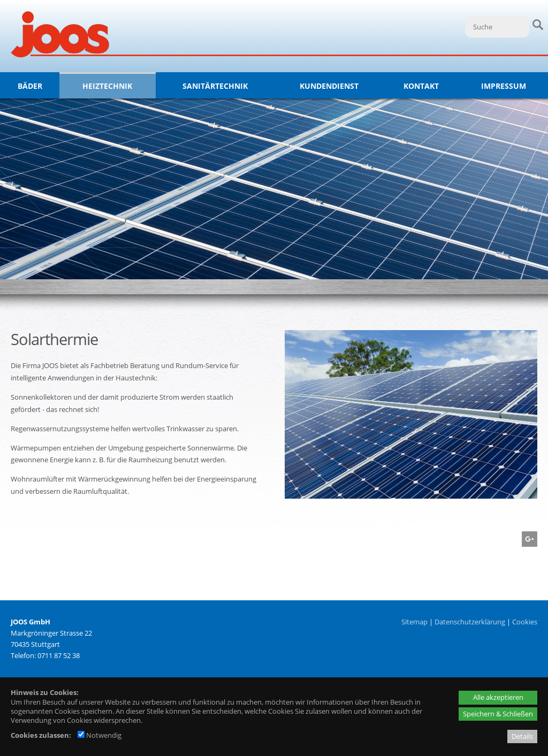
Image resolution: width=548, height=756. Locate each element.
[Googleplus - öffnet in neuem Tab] (528, 544)
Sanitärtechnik (215, 86)
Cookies (525, 622)
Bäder (30, 86)
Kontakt (421, 86)
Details (522, 736)
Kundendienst (329, 86)
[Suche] (497, 27)
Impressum (504, 86)
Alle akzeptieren (498, 697)
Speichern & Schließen (498, 714)
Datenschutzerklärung (470, 622)
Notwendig (100, 735)
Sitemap (414, 622)
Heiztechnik (107, 86)
